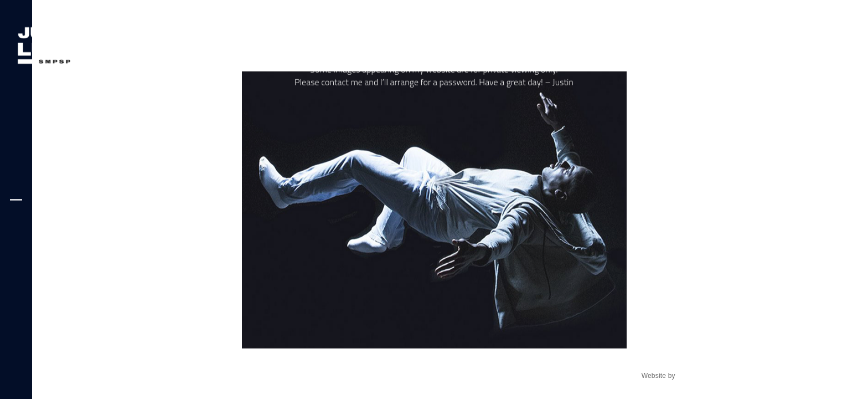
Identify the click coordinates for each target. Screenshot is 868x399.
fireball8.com (697, 376)
